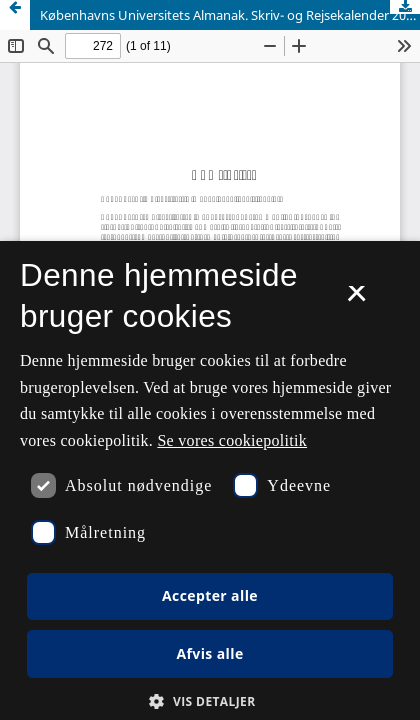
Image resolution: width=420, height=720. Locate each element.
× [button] (356, 300)
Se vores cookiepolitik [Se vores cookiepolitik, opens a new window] (232, 440)
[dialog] (210, 480)
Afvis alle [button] (209, 653)
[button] (209, 701)
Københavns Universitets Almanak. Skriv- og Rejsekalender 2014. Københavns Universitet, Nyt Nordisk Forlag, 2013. (230, 15)
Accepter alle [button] (210, 595)
